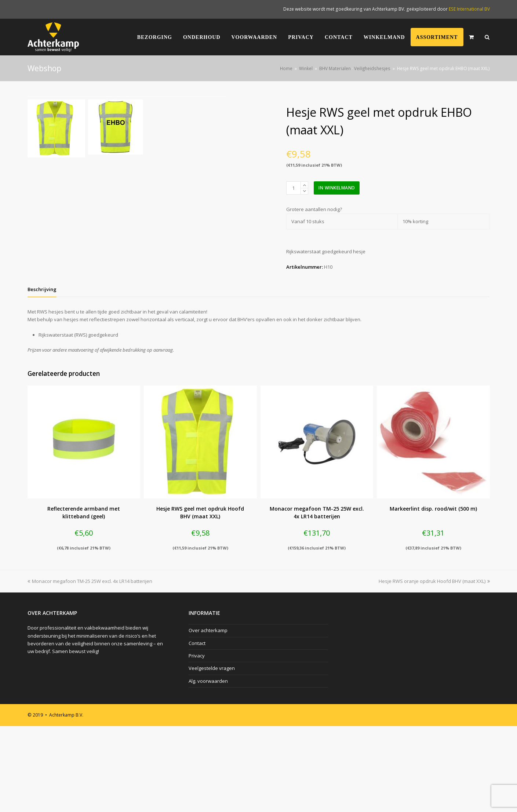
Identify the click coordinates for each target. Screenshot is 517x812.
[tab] (42, 375)
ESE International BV (469, 9)
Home (286, 68)
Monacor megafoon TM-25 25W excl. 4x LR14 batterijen (90, 667)
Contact (197, 729)
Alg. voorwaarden (208, 767)
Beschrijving (42, 375)
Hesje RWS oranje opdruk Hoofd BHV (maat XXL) (434, 667)
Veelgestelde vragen (212, 754)
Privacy (197, 742)
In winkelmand (337, 188)
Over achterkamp (208, 716)
